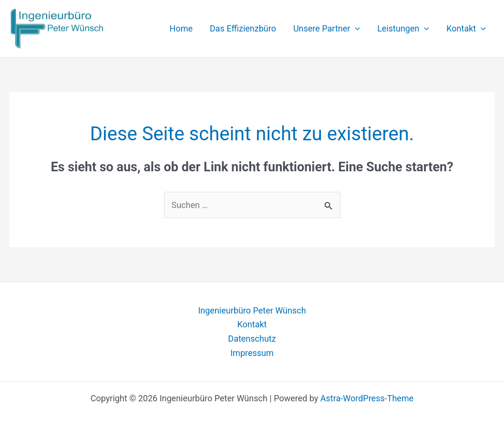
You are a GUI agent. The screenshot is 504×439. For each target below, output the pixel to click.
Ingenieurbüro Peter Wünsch (252, 310)
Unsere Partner (327, 29)
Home (181, 28)
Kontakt (466, 29)
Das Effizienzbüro (243, 28)
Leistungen (403, 29)
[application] (355, 29)
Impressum (252, 353)
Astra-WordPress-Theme (367, 398)
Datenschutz (252, 339)
